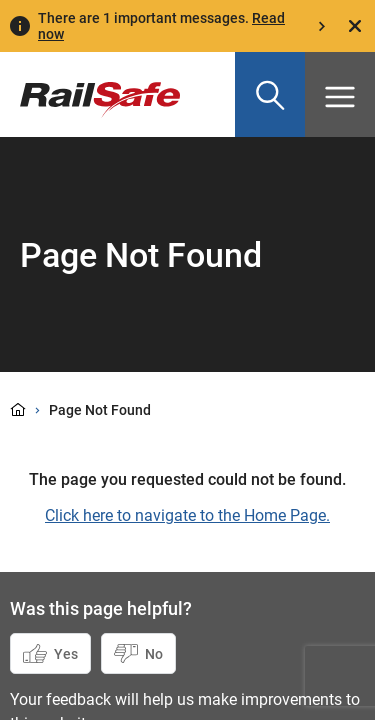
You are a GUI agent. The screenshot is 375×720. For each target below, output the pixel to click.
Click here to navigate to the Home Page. (187, 515)
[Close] (355, 26)
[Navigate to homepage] (90, 85)
